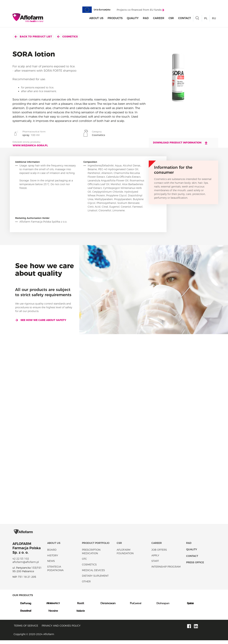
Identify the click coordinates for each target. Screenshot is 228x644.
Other (86, 585)
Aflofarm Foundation (125, 555)
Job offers (159, 553)
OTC (84, 563)
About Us (96, 18)
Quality (133, 18)
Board (52, 553)
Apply (155, 559)
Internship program (166, 570)
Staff (155, 565)
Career (159, 18)
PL (206, 19)
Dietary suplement (95, 579)
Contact (185, 18)
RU (214, 19)
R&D (146, 18)
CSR (171, 18)
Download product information (180, 143)
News (51, 565)
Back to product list (33, 37)
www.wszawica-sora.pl (30, 145)
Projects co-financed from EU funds (140, 10)
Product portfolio (96, 547)
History (53, 559)
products (115, 18)
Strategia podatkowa (55, 572)
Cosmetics (68, 37)
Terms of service (26, 629)
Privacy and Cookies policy (61, 629)
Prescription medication (91, 555)
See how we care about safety (41, 320)
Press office (195, 566)
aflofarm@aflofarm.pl (26, 566)
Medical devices (93, 574)
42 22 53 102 (21, 562)
